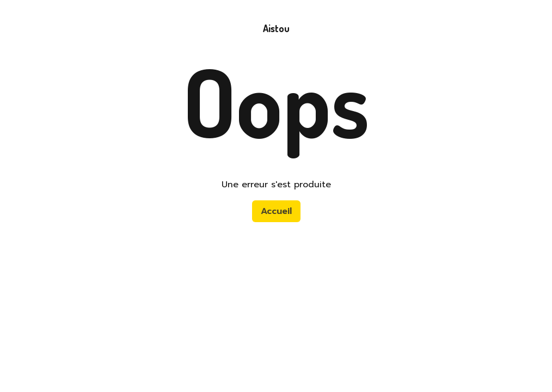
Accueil (276, 211)
